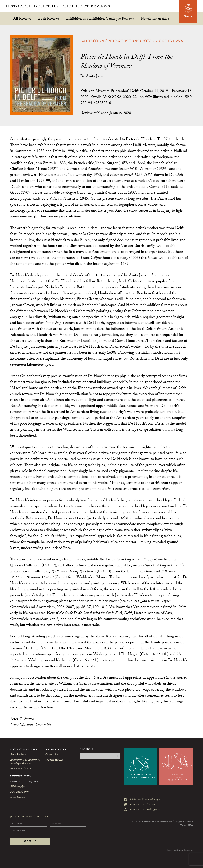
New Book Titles (19, 792)
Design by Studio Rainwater (180, 850)
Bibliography (17, 787)
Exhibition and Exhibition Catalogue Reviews (100, 19)
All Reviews (22, 19)
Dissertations (17, 797)
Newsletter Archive (155, 19)
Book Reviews (49, 19)
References (21, 777)
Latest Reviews (24, 750)
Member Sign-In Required (24, 782)
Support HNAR (54, 760)
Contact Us (52, 755)
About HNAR (56, 750)
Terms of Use (186, 820)
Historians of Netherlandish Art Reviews (67, 7)
